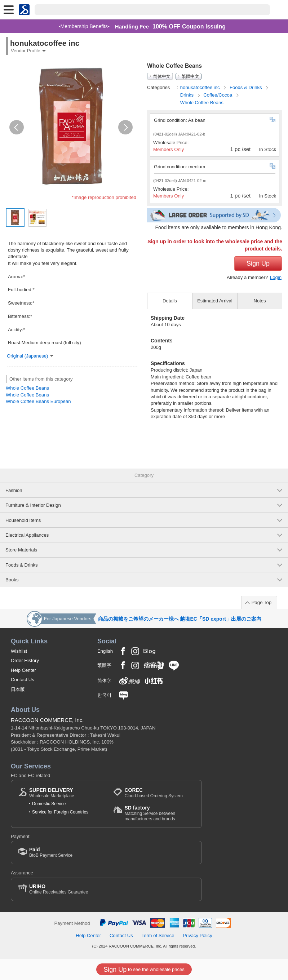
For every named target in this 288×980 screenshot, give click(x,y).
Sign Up (258, 263)
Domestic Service (49, 804)
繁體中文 (190, 76)
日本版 (18, 689)
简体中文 (162, 76)
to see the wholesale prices (144, 970)
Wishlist (19, 651)
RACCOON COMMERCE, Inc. (47, 720)
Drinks (188, 95)
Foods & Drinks (246, 87)
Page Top (262, 602)
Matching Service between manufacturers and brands (159, 813)
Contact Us (23, 680)
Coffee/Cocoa (218, 95)
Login (276, 277)
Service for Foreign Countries (60, 812)
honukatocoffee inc (201, 87)
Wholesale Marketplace (52, 793)
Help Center (23, 670)
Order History (25, 660)
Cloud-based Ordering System (153, 793)
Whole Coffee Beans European (38, 401)
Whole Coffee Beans (27, 388)
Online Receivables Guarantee (59, 889)
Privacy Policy (198, 935)
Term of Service (158, 935)
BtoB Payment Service (51, 852)
